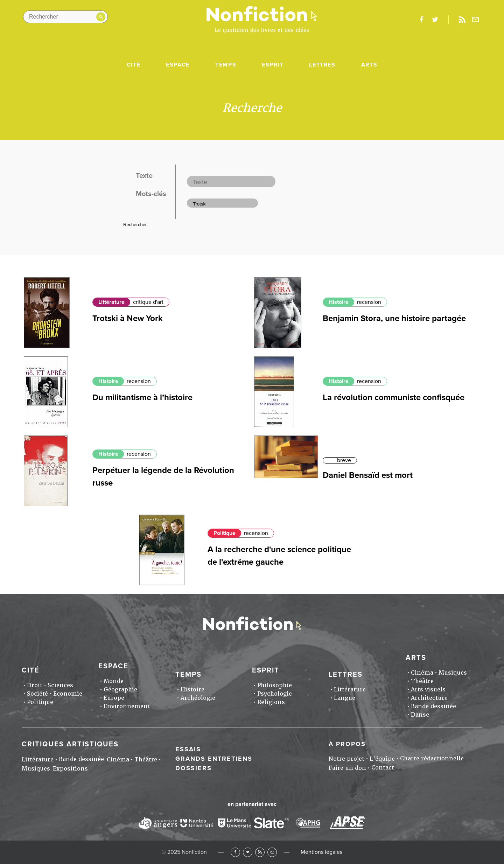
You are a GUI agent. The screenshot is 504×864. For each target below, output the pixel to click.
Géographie (120, 689)
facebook (421, 20)
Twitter (248, 852)
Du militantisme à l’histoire (142, 398)
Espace (178, 65)
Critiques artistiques (70, 744)
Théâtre (422, 681)
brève (344, 460)
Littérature (111, 302)
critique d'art (148, 302)
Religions (271, 702)
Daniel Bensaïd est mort (368, 475)
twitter (435, 20)
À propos (347, 744)
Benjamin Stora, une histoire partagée (394, 318)
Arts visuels (428, 689)
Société (37, 694)
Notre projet (346, 759)
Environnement (127, 706)
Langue (345, 698)
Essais (188, 749)
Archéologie (198, 698)
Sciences (60, 685)
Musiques (453, 673)
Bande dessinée (433, 706)
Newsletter (476, 20)
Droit (35, 685)
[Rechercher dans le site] (65, 17)
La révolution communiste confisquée (394, 398)
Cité (134, 65)
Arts (369, 65)
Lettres (322, 65)
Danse (420, 715)
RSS (260, 852)
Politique (225, 533)
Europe (114, 698)
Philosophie (275, 685)
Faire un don (347, 768)
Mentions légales (321, 852)
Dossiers (194, 768)
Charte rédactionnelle (432, 758)
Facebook (235, 852)
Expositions (70, 769)
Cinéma (422, 673)
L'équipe (382, 759)
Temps (226, 65)
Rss (462, 20)
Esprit (273, 65)
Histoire (339, 302)
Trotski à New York (128, 318)
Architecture (429, 698)
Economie (68, 694)
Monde (114, 681)
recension (369, 302)
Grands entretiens (214, 759)
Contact (383, 768)
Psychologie (275, 694)
